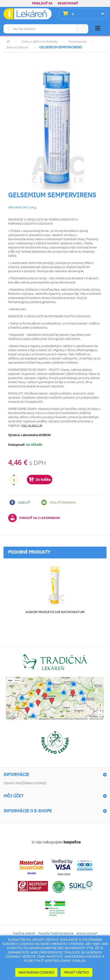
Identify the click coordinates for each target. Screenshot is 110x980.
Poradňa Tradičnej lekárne (56, 933)
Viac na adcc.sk (32, 425)
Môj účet (13, 796)
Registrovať (68, 3)
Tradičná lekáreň (24, 933)
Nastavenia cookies (36, 972)
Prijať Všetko (77, 972)
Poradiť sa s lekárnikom (34, 518)
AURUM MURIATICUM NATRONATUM (55, 612)
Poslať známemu (59, 502)
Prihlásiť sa (42, 3)
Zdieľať (20, 502)
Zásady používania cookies (25, 783)
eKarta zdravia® (87, 933)
